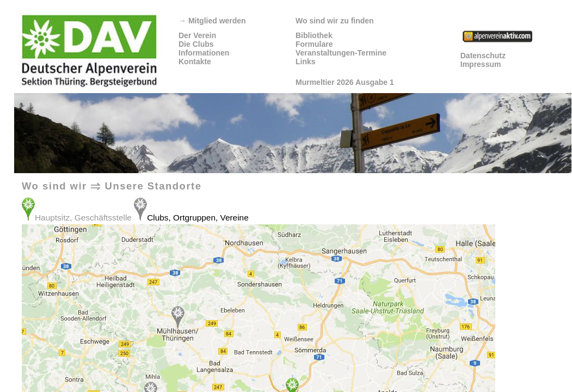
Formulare (314, 44)
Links (306, 62)
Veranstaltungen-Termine (341, 53)
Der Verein (197, 35)
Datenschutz (483, 56)
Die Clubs (196, 44)
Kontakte (195, 62)
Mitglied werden (212, 21)
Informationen (204, 53)
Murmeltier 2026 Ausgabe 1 (345, 82)
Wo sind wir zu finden (335, 21)
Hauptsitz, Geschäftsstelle (84, 218)
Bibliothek (314, 35)
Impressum (481, 64)
